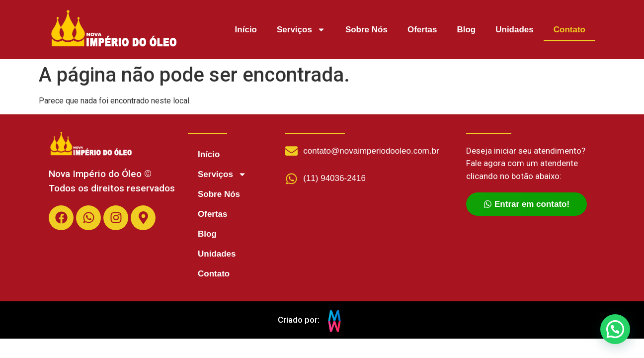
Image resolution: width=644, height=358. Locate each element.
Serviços (301, 30)
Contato (569, 30)
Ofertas (422, 30)
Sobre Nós (366, 30)
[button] (615, 328)
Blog (466, 30)
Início (246, 30)
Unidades (515, 30)
